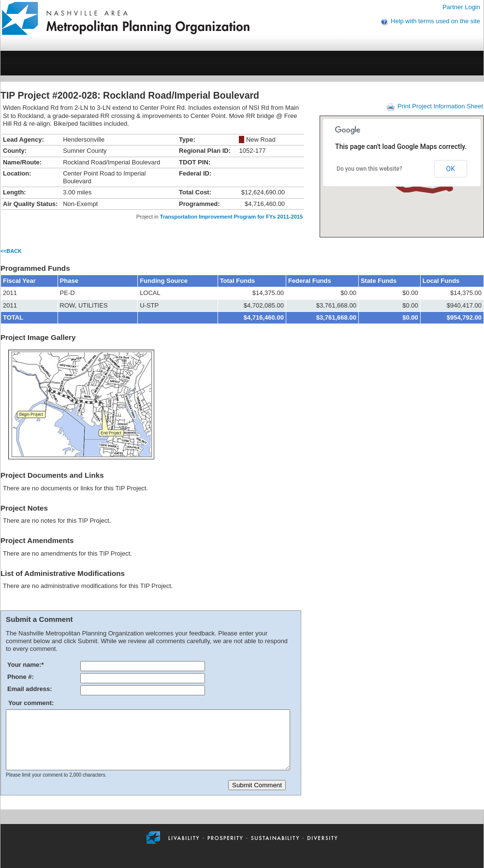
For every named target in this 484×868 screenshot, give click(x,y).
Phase (69, 281)
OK (451, 169)
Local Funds (441, 281)
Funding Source (164, 281)
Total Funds (238, 281)
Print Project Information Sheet (440, 106)
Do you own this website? (369, 169)
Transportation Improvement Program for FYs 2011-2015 (231, 217)
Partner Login (461, 7)
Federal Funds (310, 281)
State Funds (379, 281)
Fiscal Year (19, 281)
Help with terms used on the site (435, 21)
